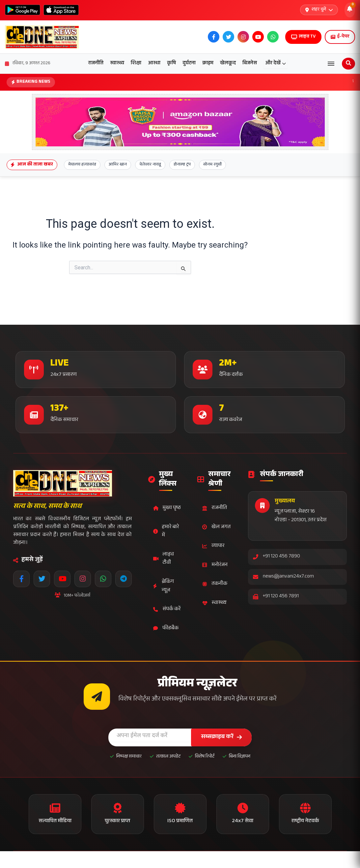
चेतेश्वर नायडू (150, 165)
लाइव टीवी (164, 559)
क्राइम (208, 63)
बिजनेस (250, 63)
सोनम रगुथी (212, 165)
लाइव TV (303, 37)
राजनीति (96, 63)
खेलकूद (228, 63)
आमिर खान (118, 165)
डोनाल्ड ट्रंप (182, 165)
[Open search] (348, 64)
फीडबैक (166, 629)
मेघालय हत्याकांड (82, 165)
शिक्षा (136, 63)
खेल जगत (216, 527)
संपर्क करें (167, 609)
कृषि (171, 63)
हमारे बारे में (166, 532)
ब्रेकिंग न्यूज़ (164, 586)
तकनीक (215, 584)
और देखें (276, 63)
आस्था (154, 63)
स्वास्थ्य (117, 63)
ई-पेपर (340, 37)
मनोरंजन (215, 565)
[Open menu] (331, 64)
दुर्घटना (189, 63)
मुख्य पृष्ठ (167, 508)
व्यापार (213, 546)
